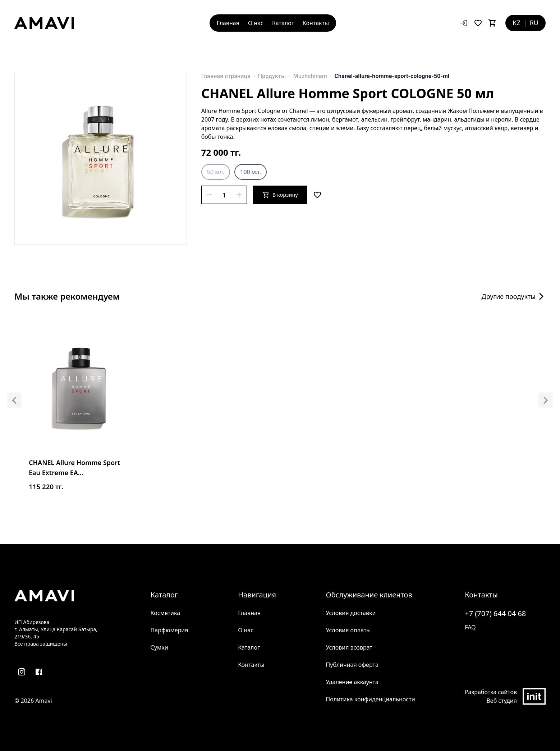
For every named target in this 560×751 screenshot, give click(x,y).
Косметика (165, 613)
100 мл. (251, 172)
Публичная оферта (352, 665)
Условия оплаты (348, 630)
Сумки (159, 647)
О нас (256, 23)
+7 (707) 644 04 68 (495, 613)
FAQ (470, 627)
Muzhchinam (310, 76)
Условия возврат (349, 647)
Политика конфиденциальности (371, 699)
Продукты (272, 76)
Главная (228, 23)
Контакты (316, 23)
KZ (516, 23)
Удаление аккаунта (352, 682)
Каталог (283, 23)
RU (534, 23)
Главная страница (226, 76)
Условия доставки (351, 613)
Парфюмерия (169, 630)
